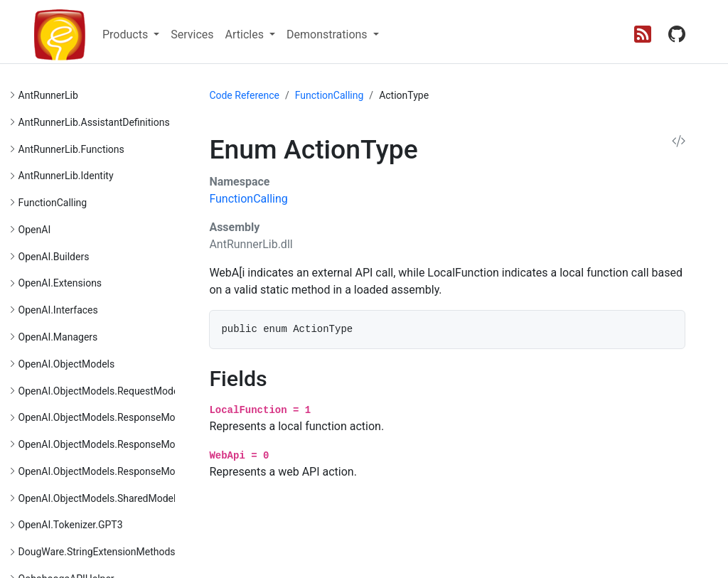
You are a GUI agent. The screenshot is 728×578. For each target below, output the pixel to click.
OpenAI (35, 230)
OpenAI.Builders (54, 257)
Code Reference (244, 95)
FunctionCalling (53, 203)
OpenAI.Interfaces (58, 310)
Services (192, 34)
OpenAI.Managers (58, 337)
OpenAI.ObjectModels (67, 364)
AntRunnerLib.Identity (66, 176)
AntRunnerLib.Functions (71, 149)
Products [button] (127, 34)
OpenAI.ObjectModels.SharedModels (100, 498)
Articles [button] (246, 34)
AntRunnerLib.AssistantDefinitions (94, 122)
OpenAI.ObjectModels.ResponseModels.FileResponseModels (154, 444)
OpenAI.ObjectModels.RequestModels (102, 391)
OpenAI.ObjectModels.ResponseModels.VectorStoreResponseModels (172, 471)
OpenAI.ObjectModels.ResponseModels (106, 417)
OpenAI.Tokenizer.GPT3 (71, 525)
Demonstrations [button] (328, 34)
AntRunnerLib (48, 95)
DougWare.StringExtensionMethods (97, 552)
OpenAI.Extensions (60, 283)
